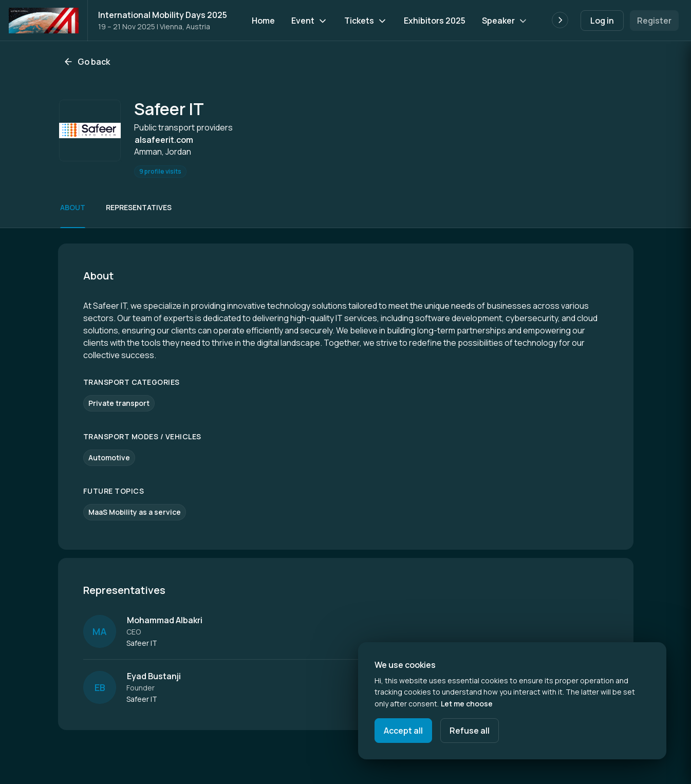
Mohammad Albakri (165, 620)
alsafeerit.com (164, 140)
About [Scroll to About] (73, 207)
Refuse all (470, 731)
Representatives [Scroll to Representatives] (139, 207)
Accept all (403, 731)
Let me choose (467, 704)
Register (654, 21)
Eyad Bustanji (154, 676)
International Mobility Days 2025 (163, 15)
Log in (602, 21)
